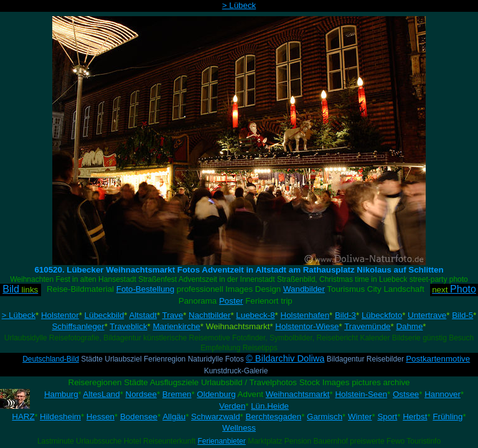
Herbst (415, 417)
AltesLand (101, 394)
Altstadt (143, 315)
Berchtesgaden (274, 417)
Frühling (448, 417)
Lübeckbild (105, 315)
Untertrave (427, 315)
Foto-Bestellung (145, 289)
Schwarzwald (216, 417)
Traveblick (128, 326)
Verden (232, 406)
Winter (360, 417)
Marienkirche (176, 326)
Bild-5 (462, 315)
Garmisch (325, 417)
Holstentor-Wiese (307, 326)
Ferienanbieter (221, 441)
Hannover (443, 394)
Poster (231, 301)
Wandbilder (304, 289)
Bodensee (139, 417)
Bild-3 (345, 315)
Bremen (177, 394)
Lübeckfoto (382, 315)
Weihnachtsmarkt (298, 394)
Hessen (101, 417)
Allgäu (174, 417)
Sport (387, 417)
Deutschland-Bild (51, 359)
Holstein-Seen (361, 394)
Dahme (409, 326)
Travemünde (367, 326)
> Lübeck (239, 5)
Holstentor (60, 315)
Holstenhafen (305, 315)
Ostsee (406, 394)
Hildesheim (60, 417)
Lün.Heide (270, 406)
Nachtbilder (209, 315)
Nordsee (141, 394)
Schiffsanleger (78, 326)
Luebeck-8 (255, 315)
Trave (173, 315)
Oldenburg (216, 394)
